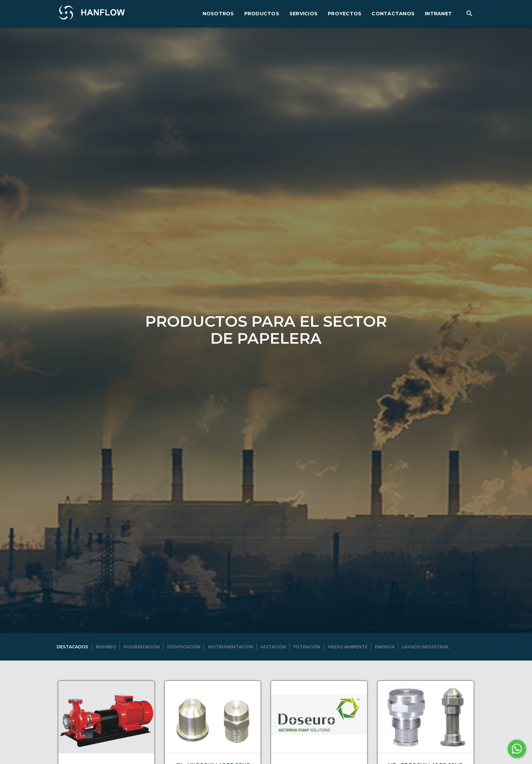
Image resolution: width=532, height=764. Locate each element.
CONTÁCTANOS (393, 14)
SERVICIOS (303, 14)
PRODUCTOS (262, 14)
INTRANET (438, 14)
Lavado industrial (426, 647)
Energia (385, 647)
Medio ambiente (348, 647)
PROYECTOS (345, 14)
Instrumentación (231, 647)
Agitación (273, 647)
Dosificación (184, 647)
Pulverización (142, 647)
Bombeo (106, 647)
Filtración (307, 647)
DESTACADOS (72, 647)
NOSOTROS (218, 14)
